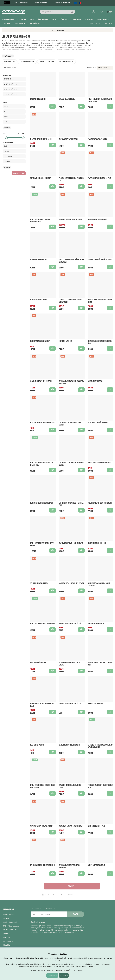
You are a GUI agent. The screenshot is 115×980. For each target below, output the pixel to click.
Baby (32, 19)
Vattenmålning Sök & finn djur (41, 178)
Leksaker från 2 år (47, 62)
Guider (6, 934)
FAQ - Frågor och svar (11, 926)
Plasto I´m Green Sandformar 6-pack (43, 422)
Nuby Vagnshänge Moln (38, 662)
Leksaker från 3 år (66, 62)
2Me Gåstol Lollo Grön (38, 99)
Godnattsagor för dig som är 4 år (70, 704)
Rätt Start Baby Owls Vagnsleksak (71, 826)
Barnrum (77, 19)
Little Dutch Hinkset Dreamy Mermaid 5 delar (40, 221)
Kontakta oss (8, 941)
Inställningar (52, 975)
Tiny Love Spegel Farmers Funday (41, 826)
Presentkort (96, 23)
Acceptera (64, 975)
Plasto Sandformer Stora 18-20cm (100, 178)
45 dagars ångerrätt (63, 3)
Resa (54, 19)
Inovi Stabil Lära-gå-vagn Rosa (98, 422)
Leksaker (89, 19)
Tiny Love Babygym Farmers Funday (71, 219)
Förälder (64, 19)
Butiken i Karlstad (10, 922)
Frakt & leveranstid (10, 930)
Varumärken (34, 23)
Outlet (7, 23)
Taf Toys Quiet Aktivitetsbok (69, 139)
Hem (53, 30)
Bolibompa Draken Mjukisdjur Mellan (43, 865)
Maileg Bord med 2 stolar (96, 865)
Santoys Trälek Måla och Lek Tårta (71, 543)
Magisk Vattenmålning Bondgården (100, 463)
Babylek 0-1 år (9, 62)
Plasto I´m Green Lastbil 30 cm (41, 139)
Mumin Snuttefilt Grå (95, 381)
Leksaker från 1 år (27, 62)
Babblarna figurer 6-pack (96, 826)
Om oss (6, 918)
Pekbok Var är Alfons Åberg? (40, 341)
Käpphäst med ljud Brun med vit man (71, 583)
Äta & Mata (43, 19)
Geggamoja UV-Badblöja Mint (97, 219)
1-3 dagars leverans (21, 3)
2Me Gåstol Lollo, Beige (67, 99)
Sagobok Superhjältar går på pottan (100, 260)
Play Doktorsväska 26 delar (97, 139)
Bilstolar (21, 19)
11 (67, 895)
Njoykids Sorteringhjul (96, 704)
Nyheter (108, 23)
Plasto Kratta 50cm (37, 745)
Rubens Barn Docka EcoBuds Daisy (42, 503)
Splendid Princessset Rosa (39, 583)
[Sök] (57, 12)
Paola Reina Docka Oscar (96, 624)
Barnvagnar (8, 19)
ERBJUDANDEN (103, 19)
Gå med (75, 914)
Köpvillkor (7, 945)
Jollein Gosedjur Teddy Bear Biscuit (100, 503)
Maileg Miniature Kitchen (39, 260)
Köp (110, 227)
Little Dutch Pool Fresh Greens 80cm (43, 624)
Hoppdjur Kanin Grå (66, 341)
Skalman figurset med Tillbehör (41, 381)
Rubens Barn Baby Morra (39, 300)
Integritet (7, 937)
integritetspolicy (77, 970)
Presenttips (19, 23)
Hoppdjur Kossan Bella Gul (97, 543)
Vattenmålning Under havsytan (70, 745)
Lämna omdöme (9, 915)
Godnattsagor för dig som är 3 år (70, 624)
